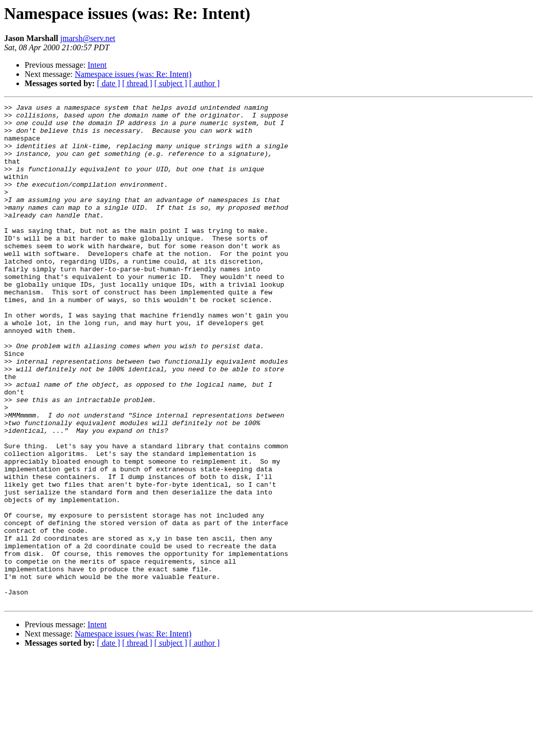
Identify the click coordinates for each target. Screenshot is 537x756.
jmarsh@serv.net (87, 38)
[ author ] (205, 83)
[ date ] (108, 83)
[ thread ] (137, 83)
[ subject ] (171, 83)
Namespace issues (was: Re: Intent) (133, 74)
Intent (97, 65)
